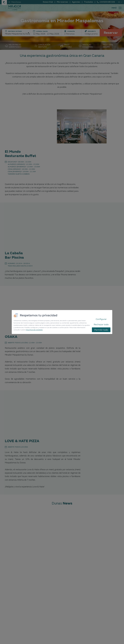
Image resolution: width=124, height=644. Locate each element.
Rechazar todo (101, 324)
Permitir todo (101, 330)
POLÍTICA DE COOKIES (34, 330)
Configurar (101, 319)
